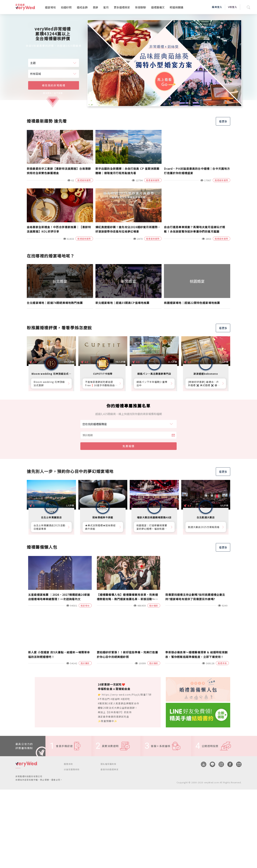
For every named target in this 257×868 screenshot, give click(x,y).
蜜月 (106, 7)
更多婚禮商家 (122, 7)
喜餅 (95, 7)
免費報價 (128, 446)
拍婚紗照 (66, 7)
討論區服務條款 (72, 769)
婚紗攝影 (154, 606)
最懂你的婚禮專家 (110, 769)
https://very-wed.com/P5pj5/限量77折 (127, 695)
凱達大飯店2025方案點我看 (204, 527)
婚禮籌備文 (158, 7)
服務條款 (68, 764)
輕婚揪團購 (176, 7)
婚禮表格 (222, 663)
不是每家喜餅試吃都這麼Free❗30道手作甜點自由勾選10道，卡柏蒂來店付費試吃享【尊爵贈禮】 (101, 384)
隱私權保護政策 (108, 764)
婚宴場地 (50, 7)
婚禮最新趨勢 (84, 180)
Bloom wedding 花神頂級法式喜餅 (49, 384)
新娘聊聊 (141, 7)
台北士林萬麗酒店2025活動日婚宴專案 (49, 527)
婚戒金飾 (82, 7)
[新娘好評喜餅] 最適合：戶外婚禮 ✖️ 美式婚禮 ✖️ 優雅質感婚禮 (204, 384)
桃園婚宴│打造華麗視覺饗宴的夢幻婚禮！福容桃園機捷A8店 (152, 527)
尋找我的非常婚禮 (54, 85)
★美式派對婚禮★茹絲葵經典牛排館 (100, 527)
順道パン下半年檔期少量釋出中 (152, 384)
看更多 (223, 121)
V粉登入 (233, 7)
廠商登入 (217, 7)
